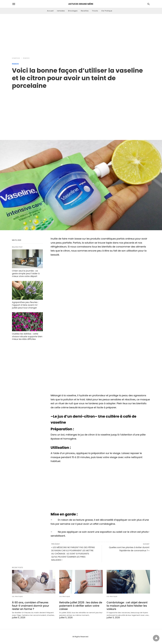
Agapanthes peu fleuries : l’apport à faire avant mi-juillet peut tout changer (25, 305)
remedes (61, 11)
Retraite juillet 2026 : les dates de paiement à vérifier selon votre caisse (81, 606)
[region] (81, 112)
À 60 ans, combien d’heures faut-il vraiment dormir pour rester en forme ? (31, 606)
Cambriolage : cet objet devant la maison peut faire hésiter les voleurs (127, 606)
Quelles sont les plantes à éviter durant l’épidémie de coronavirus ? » (129, 549)
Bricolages (73, 11)
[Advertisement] (81, 35)
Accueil (50, 11)
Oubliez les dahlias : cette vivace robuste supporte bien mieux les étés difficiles (27, 337)
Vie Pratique (107, 11)
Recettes (85, 11)
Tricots (95, 11)
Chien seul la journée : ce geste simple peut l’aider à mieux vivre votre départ (26, 274)
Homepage (16, 58)
